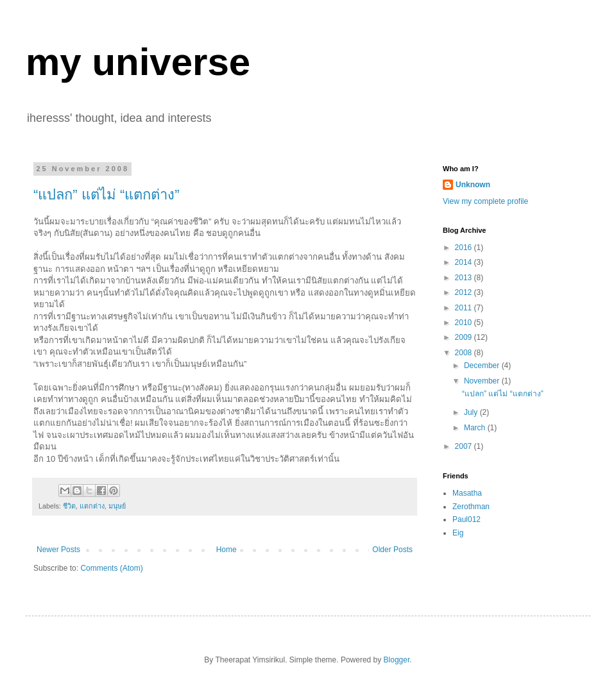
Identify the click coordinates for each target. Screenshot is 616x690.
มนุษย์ (117, 506)
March (476, 428)
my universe (138, 62)
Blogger (397, 660)
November (483, 381)
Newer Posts (58, 550)
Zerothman (471, 507)
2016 (465, 248)
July (472, 412)
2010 (465, 323)
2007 (465, 446)
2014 (465, 262)
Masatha (467, 493)
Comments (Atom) (111, 568)
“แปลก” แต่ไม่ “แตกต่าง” (107, 195)
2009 (465, 337)
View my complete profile (485, 201)
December (483, 366)
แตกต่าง (92, 506)
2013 (465, 278)
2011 (465, 308)
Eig (458, 533)
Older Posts (392, 550)
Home (227, 550)
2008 (465, 353)
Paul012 (466, 519)
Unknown (473, 185)
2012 (465, 292)
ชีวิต (69, 506)
